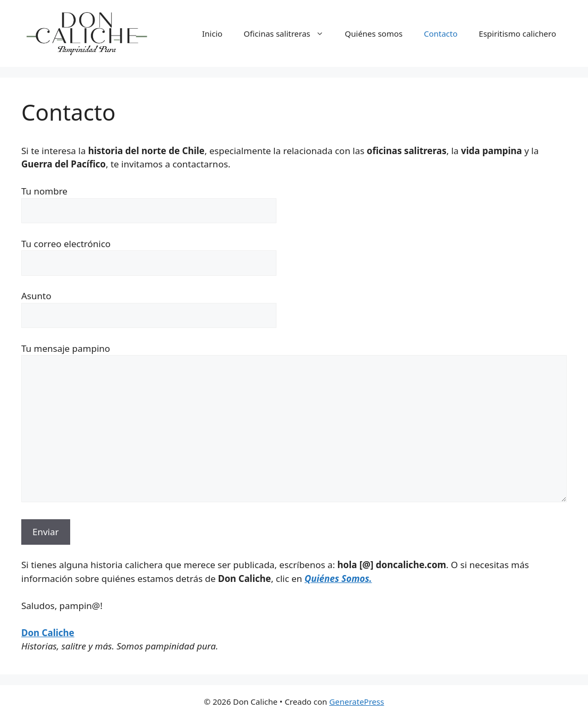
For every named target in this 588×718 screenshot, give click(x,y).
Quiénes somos (374, 33)
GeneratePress (356, 702)
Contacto (440, 33)
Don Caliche (48, 633)
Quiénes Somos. (338, 578)
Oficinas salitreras (289, 33)
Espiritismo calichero (518, 33)
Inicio (212, 33)
